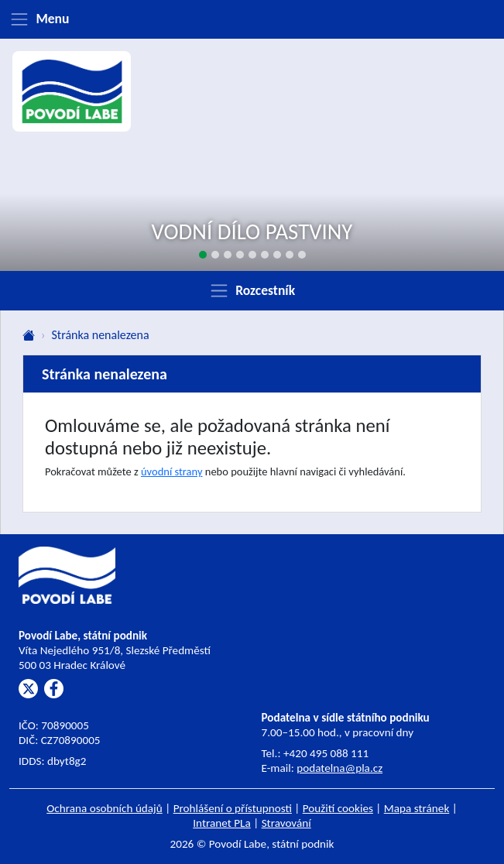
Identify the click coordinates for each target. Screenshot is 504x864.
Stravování (286, 823)
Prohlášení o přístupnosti (233, 808)
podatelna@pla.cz (339, 768)
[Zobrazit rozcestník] (252, 290)
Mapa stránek (417, 808)
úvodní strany (172, 471)
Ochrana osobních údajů (105, 808)
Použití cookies (338, 808)
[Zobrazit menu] (252, 19)
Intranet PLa (222, 823)
